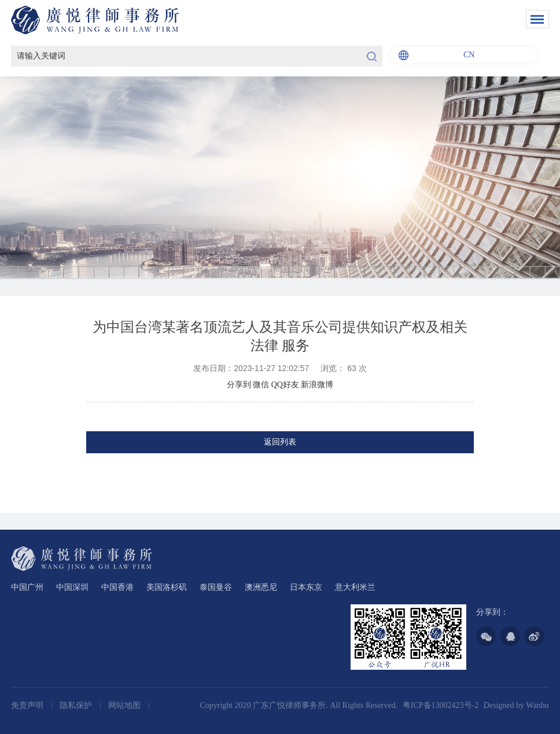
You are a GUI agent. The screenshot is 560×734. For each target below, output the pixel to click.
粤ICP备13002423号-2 (441, 705)
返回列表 (280, 442)
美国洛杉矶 (167, 587)
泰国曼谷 (216, 587)
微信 (261, 385)
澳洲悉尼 (261, 587)
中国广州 (27, 587)
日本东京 (306, 587)
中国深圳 (72, 587)
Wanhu (537, 705)
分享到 (239, 385)
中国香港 (117, 587)
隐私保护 (77, 705)
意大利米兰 (355, 587)
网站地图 (126, 705)
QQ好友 (285, 385)
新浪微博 (317, 385)
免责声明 (28, 705)
